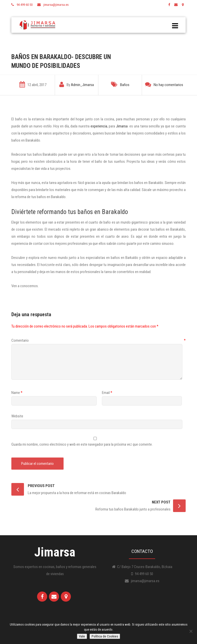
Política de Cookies (105, 636)
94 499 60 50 (25, 5)
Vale (82, 636)
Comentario (99, 340)
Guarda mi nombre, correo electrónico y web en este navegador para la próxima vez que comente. (82, 444)
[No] (191, 631)
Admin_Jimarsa (82, 85)
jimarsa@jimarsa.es (56, 5)
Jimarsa (122, 126)
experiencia (99, 126)
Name (16, 393)
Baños (125, 85)
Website (17, 416)
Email (106, 393)
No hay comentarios (168, 85)
